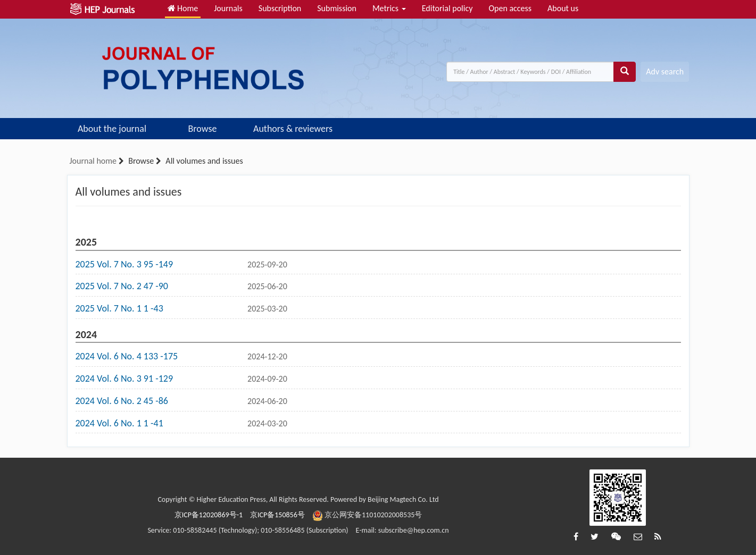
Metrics (389, 8)
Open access (510, 8)
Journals (228, 8)
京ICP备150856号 (277, 515)
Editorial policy (447, 8)
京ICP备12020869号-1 (209, 515)
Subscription (280, 8)
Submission (337, 8)
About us (563, 8)
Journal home (93, 161)
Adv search (665, 72)
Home (183, 8)
